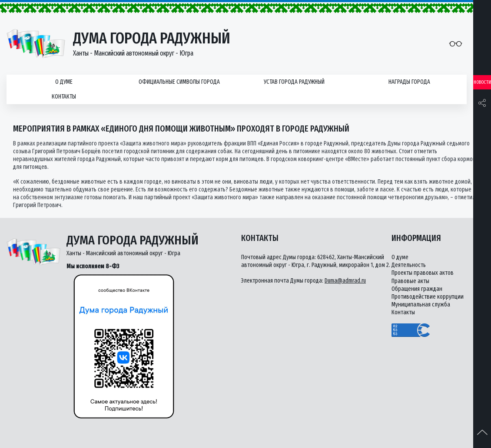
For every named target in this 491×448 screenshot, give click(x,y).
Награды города (409, 82)
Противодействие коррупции (428, 297)
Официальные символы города (179, 82)
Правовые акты (410, 281)
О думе (64, 82)
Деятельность (409, 265)
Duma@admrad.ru (345, 281)
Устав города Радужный (294, 82)
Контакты (64, 97)
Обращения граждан (417, 289)
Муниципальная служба (421, 305)
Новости (482, 82)
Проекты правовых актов (423, 273)
